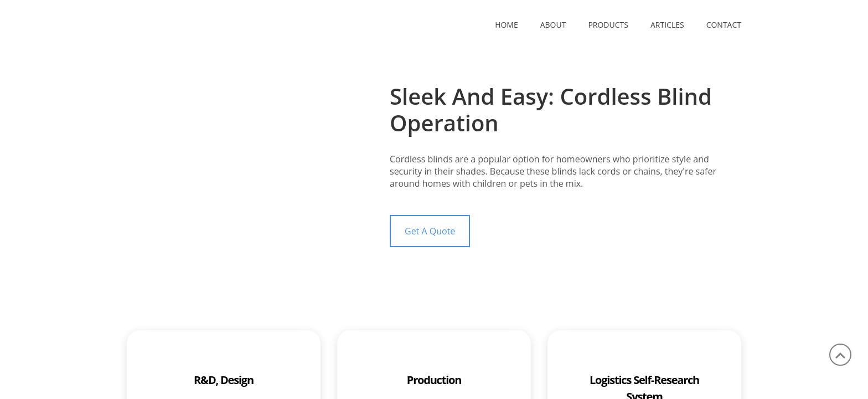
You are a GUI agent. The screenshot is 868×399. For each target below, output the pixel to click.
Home (507, 25)
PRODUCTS (608, 25)
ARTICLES (667, 25)
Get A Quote (430, 231)
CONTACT (724, 25)
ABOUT (553, 25)
